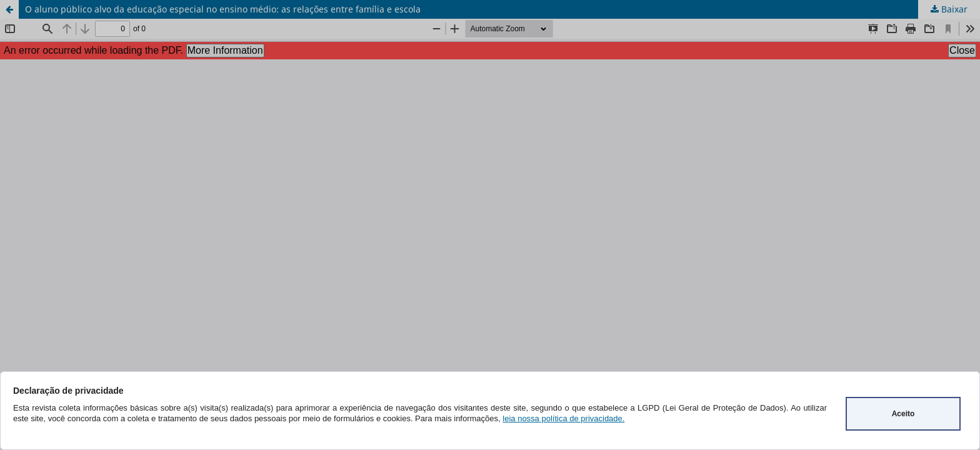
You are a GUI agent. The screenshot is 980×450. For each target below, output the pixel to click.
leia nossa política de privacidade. (563, 418)
